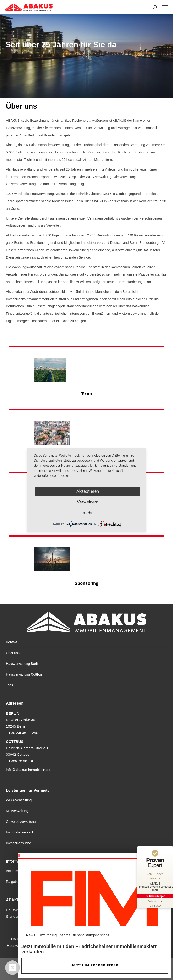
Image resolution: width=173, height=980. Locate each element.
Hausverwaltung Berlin (23, 664)
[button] (95, 855)
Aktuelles (13, 871)
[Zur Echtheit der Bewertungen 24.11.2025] (155, 903)
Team (86, 394)
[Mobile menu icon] (165, 7)
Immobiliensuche (19, 843)
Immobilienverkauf (20, 832)
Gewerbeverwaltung (21, 822)
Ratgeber (13, 882)
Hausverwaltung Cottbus (24, 674)
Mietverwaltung (17, 811)
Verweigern (88, 502)
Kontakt (12, 642)
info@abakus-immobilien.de (28, 770)
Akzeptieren (88, 491)
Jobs (10, 685)
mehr (88, 513)
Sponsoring (86, 583)
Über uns (13, 653)
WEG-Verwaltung (19, 800)
